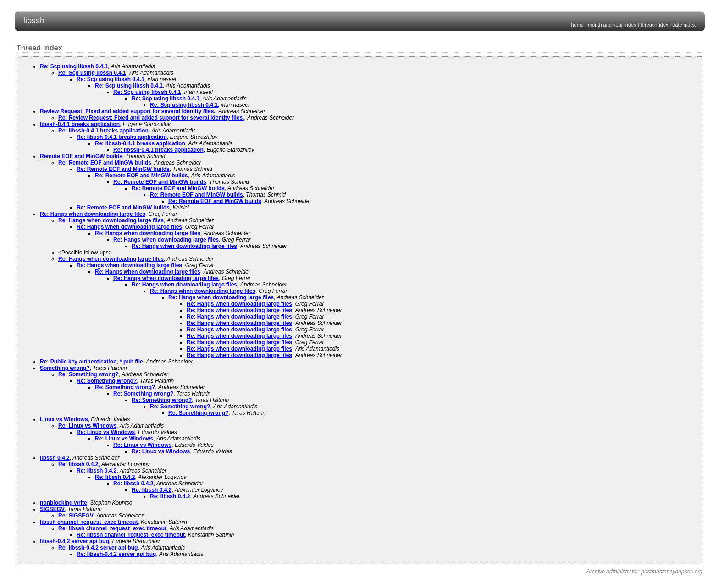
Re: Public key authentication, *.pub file (91, 362)
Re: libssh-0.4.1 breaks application (103, 131)
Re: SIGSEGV (76, 516)
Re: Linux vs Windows (87, 426)
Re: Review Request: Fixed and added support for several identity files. (151, 118)
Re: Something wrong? (88, 374)
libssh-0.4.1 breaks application (80, 124)
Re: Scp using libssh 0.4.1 (74, 66)
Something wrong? (65, 368)
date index (684, 25)
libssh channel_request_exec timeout (89, 522)
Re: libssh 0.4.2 (78, 464)
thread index (655, 25)
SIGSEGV (52, 509)
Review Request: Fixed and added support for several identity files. (128, 111)
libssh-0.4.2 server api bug (75, 541)
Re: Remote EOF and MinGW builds (105, 163)
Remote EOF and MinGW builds (81, 156)
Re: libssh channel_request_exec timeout (112, 528)
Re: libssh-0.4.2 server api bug (98, 548)
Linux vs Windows (64, 419)
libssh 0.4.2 (55, 458)
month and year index (612, 25)
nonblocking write (64, 503)
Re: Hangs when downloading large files (93, 214)
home (577, 25)
